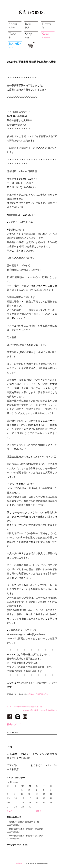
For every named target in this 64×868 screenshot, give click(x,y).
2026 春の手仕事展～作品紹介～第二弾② (26, 829)
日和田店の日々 (42, 694)
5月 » (38, 811)
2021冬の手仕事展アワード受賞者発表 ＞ (40, 710)
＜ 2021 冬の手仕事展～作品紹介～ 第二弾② (25, 706)
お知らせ (31, 694)
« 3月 (10, 811)
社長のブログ (14, 724)
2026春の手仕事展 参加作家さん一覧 (24, 822)
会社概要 (19, 863)
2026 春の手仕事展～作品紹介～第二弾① (26, 836)
